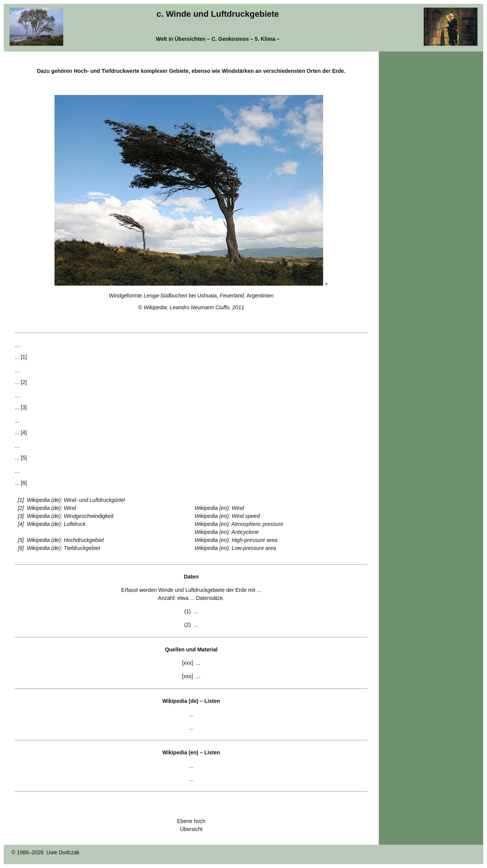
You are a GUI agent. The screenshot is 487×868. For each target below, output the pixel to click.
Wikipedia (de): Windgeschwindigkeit (70, 516)
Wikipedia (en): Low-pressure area (235, 548)
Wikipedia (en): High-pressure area (236, 540)
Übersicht (191, 829)
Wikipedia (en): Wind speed (227, 516)
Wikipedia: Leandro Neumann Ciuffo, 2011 (194, 307)
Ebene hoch (191, 821)
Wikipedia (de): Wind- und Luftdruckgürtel (76, 500)
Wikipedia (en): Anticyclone (227, 532)
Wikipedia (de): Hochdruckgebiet (65, 540)
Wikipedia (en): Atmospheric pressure (239, 524)
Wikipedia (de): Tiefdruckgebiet (63, 548)
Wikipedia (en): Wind (219, 508)
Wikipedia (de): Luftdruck (56, 524)
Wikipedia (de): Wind (51, 508)
